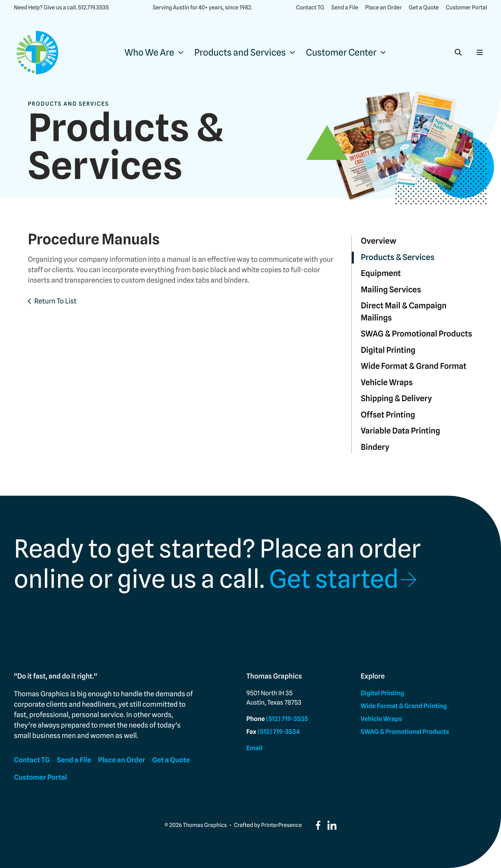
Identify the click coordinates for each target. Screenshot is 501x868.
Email (254, 748)
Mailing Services (391, 290)
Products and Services (240, 53)
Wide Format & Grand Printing (404, 706)
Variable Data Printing (400, 431)
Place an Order (383, 7)
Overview (379, 241)
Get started (334, 579)
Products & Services (398, 257)
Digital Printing (388, 350)
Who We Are (149, 53)
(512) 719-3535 (287, 719)
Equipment (381, 273)
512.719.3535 (93, 7)
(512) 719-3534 (279, 732)
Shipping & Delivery (396, 399)
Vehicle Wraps (387, 383)
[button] (458, 52)
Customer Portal (466, 7)
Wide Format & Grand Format (414, 366)
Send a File (345, 7)
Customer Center (341, 53)
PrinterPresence (282, 825)
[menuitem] (154, 53)
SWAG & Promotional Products (416, 334)
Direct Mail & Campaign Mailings (404, 312)
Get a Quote (424, 7)
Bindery (375, 447)
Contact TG (310, 7)
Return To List (55, 301)
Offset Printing (388, 415)
